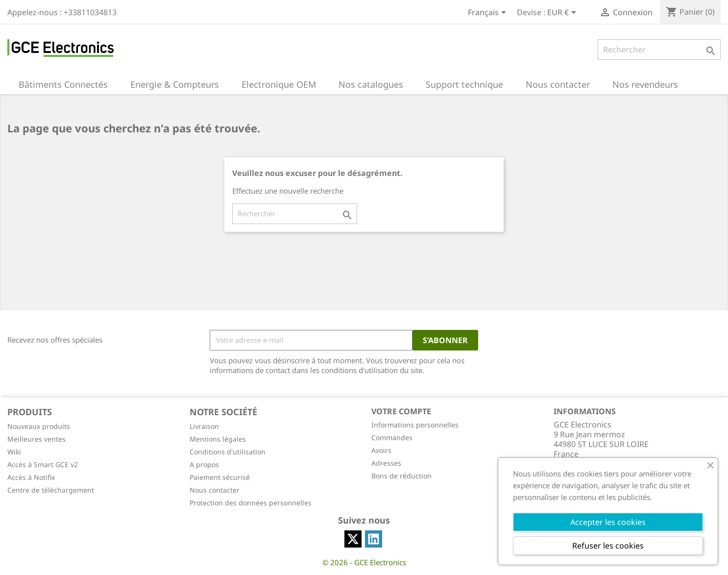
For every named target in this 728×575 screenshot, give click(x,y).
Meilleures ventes (36, 439)
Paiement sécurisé (220, 477)
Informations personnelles (415, 425)
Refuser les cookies (608, 546)
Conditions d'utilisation (228, 452)
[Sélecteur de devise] (563, 13)
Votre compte (401, 411)
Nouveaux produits (39, 426)
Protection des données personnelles (251, 503)
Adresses (386, 463)
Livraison (204, 426)
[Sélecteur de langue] (489, 13)
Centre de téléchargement (51, 490)
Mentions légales (218, 439)
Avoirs (381, 450)
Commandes (392, 437)
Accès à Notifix (31, 477)
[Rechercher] (659, 50)
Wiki (14, 452)
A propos (204, 464)
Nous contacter (215, 490)
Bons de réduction (401, 476)
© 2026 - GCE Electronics (364, 562)
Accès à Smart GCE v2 (43, 464)
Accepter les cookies (608, 522)
